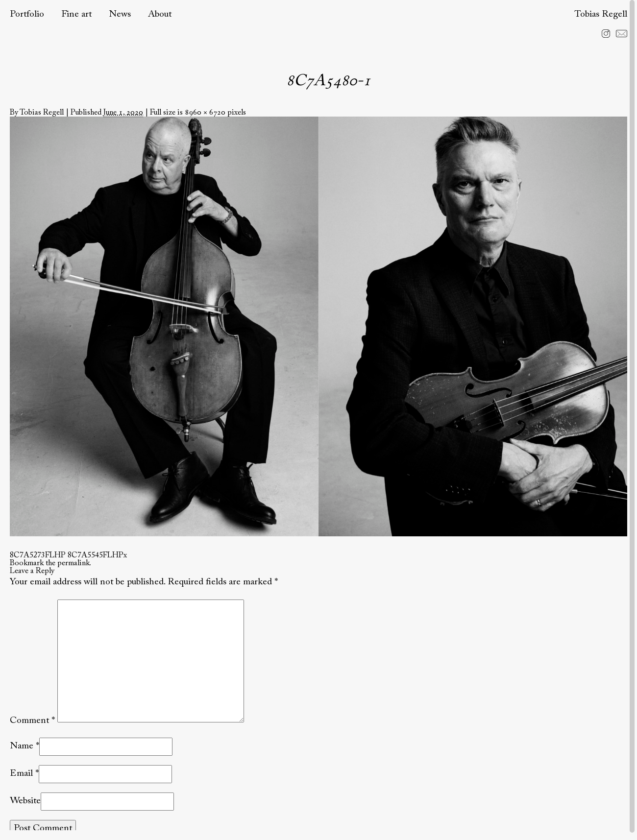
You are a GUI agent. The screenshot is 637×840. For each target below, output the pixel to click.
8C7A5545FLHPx (97, 555)
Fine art (76, 14)
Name (22, 746)
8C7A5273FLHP (38, 555)
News (120, 14)
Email (21, 774)
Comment (32, 720)
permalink (73, 563)
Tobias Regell (601, 14)
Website (25, 801)
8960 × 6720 (205, 113)
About (160, 14)
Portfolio (27, 14)
